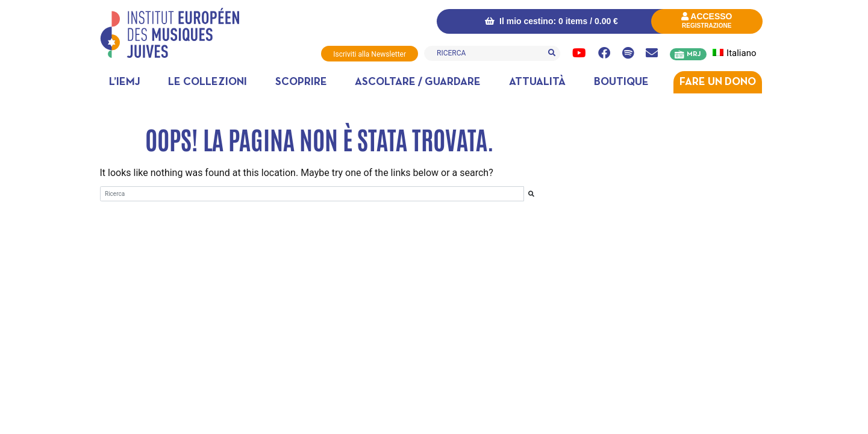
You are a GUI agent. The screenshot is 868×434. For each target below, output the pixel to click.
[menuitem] (741, 53)
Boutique (621, 82)
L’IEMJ (125, 82)
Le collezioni (208, 82)
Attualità (537, 82)
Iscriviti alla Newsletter (370, 54)
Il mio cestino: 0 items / (551, 21)
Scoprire (301, 82)
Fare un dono (718, 82)
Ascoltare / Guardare (418, 82)
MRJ (694, 54)
